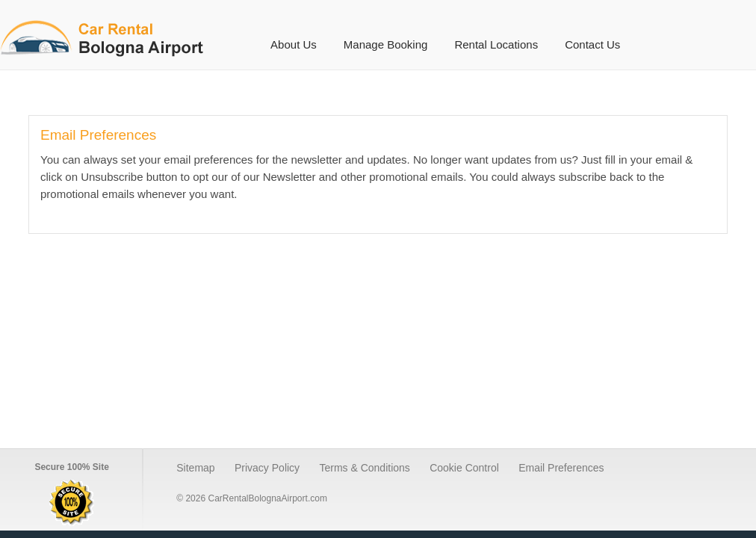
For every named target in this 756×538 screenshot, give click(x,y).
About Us (294, 44)
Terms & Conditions (364, 468)
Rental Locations (496, 44)
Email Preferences (561, 468)
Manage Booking (386, 44)
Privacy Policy (267, 468)
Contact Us (592, 44)
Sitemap (195, 468)
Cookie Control (464, 468)
